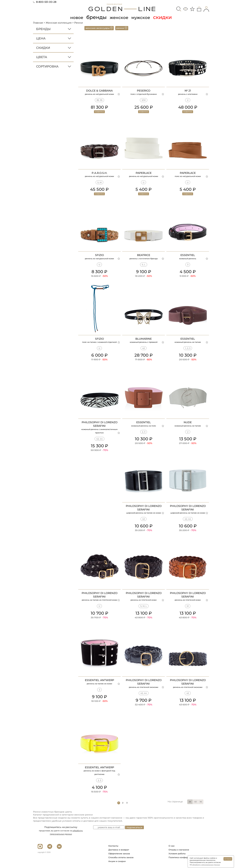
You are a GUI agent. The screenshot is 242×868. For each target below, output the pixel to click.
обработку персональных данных (206, 865)
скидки (168, 17)
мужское (144, 17)
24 (190, 802)
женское (119, 17)
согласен (228, 859)
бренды (94, 17)
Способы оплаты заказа (121, 857)
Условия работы (177, 854)
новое (73, 17)
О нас (172, 846)
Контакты (113, 846)
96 (201, 802)
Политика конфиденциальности (186, 857)
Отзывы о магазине (179, 850)
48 (195, 802)
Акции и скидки (117, 861)
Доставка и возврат (119, 850)
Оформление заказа (119, 854)
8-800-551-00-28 (45, 2)
